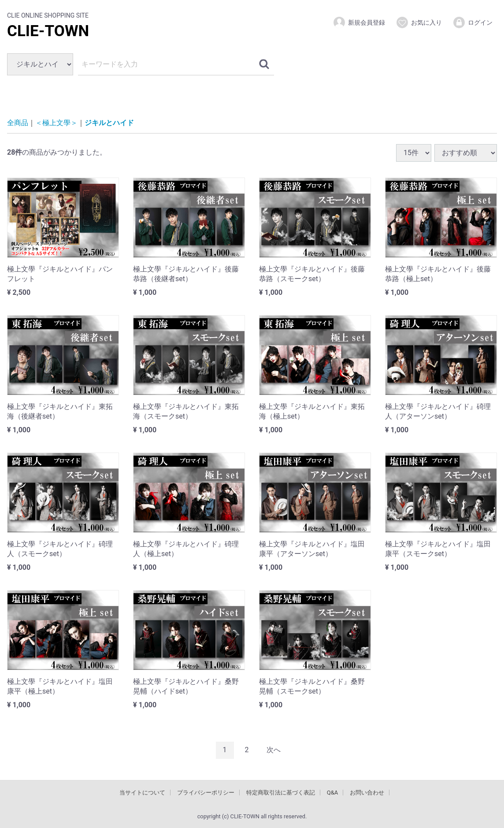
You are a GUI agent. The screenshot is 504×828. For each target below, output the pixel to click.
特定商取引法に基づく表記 (281, 792)
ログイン (472, 22)
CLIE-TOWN (48, 31)
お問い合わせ (367, 792)
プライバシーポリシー (206, 792)
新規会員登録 (359, 22)
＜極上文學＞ (56, 123)
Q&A (333, 792)
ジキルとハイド (109, 123)
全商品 (18, 123)
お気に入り (419, 22)
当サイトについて (142, 792)
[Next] (274, 750)
